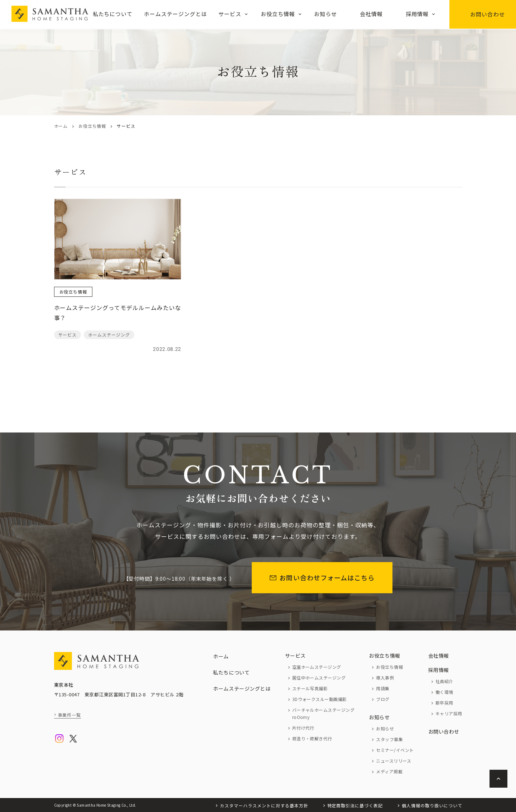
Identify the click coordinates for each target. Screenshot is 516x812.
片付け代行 (303, 728)
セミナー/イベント (395, 750)
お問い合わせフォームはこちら (322, 577)
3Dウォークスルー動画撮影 (320, 699)
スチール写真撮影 (310, 688)
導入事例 (385, 678)
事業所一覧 (70, 715)
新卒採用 (444, 703)
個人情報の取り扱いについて (432, 805)
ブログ (383, 699)
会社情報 (371, 14)
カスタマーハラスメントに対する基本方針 (264, 805)
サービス (230, 14)
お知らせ (325, 14)
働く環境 (444, 692)
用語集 (383, 688)
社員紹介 (444, 681)
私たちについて (113, 14)
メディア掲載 (389, 771)
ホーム (61, 126)
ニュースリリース (394, 761)
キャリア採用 (449, 713)
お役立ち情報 (278, 14)
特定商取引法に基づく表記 (355, 805)
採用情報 (417, 14)
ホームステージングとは (175, 14)
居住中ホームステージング (319, 678)
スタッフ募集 (389, 739)
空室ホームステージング (317, 667)
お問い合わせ (483, 14)
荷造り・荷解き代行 (312, 738)
